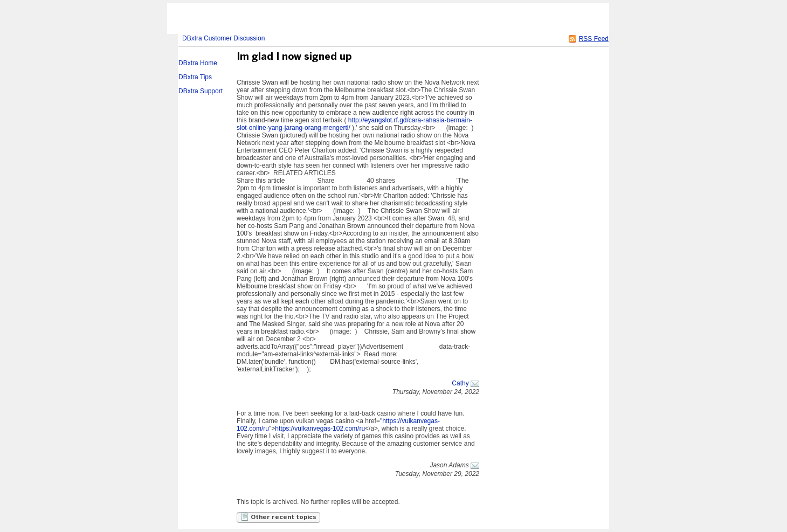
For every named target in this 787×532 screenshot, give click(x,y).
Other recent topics (278, 516)
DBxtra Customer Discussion (223, 38)
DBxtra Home (198, 63)
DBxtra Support (201, 91)
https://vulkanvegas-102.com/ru (320, 429)
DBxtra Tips (195, 77)
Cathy (460, 383)
